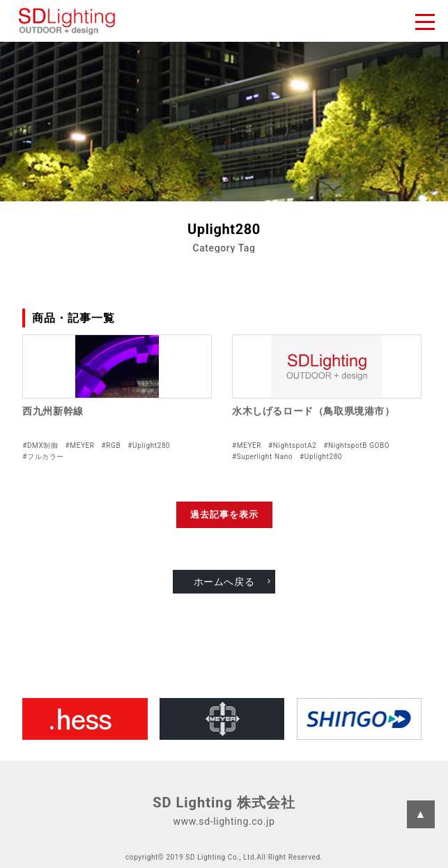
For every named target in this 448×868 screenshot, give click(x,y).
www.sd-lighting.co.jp (224, 821)
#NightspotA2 (292, 445)
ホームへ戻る (224, 582)
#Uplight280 (149, 445)
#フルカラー (43, 457)
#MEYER (80, 445)
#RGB (111, 445)
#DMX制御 (40, 445)
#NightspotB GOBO (356, 445)
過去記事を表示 (224, 514)
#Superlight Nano (262, 457)
